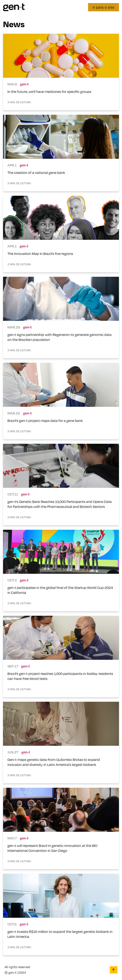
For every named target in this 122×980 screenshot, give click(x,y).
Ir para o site (104, 7)
